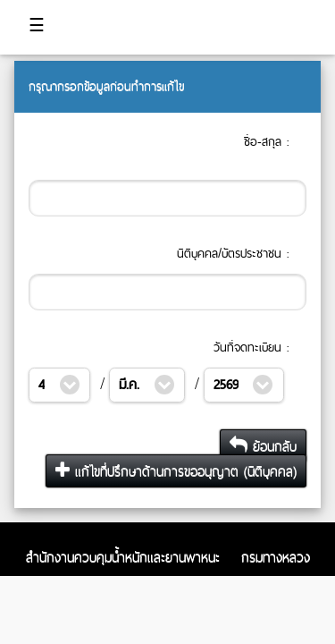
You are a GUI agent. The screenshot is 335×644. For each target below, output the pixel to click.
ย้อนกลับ (263, 446)
